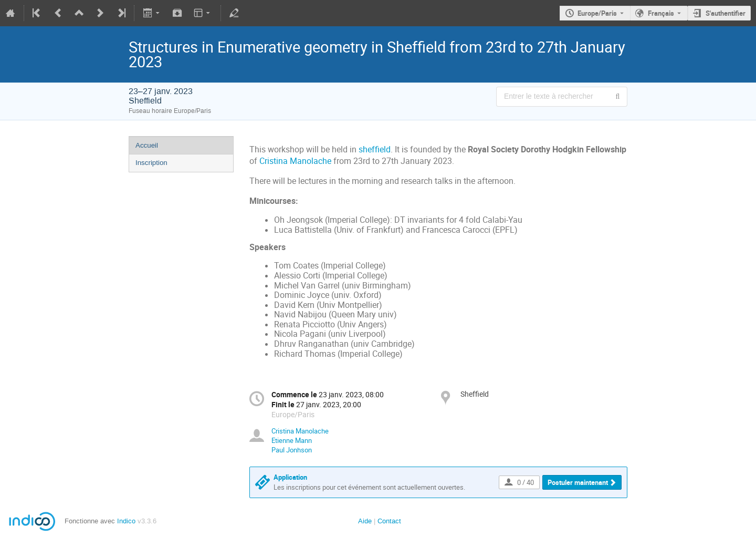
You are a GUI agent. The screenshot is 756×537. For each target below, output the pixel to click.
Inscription (151, 163)
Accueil (147, 145)
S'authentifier (726, 13)
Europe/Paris (597, 13)
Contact (389, 521)
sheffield (375, 149)
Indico (126, 521)
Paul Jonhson (292, 450)
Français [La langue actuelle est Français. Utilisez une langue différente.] (661, 13)
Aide (365, 521)
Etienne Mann (292, 440)
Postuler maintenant (578, 482)
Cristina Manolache (295, 161)
